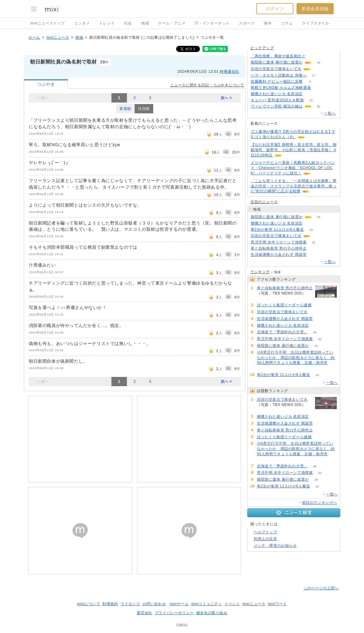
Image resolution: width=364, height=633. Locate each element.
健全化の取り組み (212, 613)
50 (312, 56)
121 (317, 69)
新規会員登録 (315, 9)
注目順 (144, 109)
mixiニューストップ (48, 23)
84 (310, 94)
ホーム (34, 37)
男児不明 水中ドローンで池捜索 (279, 242)
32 (314, 242)
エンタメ (82, 23)
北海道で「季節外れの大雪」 (282, 332)
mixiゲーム (179, 604)
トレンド (107, 23)
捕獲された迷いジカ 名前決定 (277, 94)
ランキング (260, 272)
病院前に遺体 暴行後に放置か (277, 62)
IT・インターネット (212, 23)
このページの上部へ (321, 588)
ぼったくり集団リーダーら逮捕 (284, 305)
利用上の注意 (266, 539)
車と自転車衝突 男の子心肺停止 (279, 248)
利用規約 (110, 604)
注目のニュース (264, 202)
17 (314, 75)
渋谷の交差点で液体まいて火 (276, 69)
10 (311, 230)
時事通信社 (230, 72)
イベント (232, 604)
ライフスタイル (315, 23)
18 (318, 62)
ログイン (275, 9)
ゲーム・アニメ (172, 23)
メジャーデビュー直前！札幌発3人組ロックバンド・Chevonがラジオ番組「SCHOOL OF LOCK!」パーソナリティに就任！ (293, 168)
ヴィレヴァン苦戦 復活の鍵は (277, 106)
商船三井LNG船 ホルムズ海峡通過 (281, 88)
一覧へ (330, 113)
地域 (145, 23)
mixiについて (89, 604)
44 (315, 332)
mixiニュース (58, 37)
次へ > (226, 98)
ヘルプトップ (266, 532)
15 (311, 100)
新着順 (125, 109)
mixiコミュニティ (207, 604)
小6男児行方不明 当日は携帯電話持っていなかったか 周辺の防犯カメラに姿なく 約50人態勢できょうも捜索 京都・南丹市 (296, 358)
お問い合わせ (154, 604)
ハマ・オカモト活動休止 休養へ (279, 75)
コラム (287, 23)
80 (314, 249)
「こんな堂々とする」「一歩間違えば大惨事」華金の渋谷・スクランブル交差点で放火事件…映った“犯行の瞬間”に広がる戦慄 (294, 186)
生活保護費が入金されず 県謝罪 (279, 255)
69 (319, 305)
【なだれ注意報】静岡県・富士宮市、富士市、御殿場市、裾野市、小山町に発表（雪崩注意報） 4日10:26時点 (294, 150)
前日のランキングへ (320, 503)
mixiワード (277, 604)
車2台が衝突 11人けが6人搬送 (277, 229)
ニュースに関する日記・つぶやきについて (207, 85)
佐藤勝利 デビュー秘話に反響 (277, 81)
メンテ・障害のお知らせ (275, 546)
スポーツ (247, 23)
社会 (128, 23)
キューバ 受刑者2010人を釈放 (277, 100)
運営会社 (144, 613)
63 (318, 88)
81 (314, 255)
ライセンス (130, 604)
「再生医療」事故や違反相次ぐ (278, 56)
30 (318, 106)
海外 (268, 23)
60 (264, 368)
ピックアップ (262, 48)
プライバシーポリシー (174, 613)
